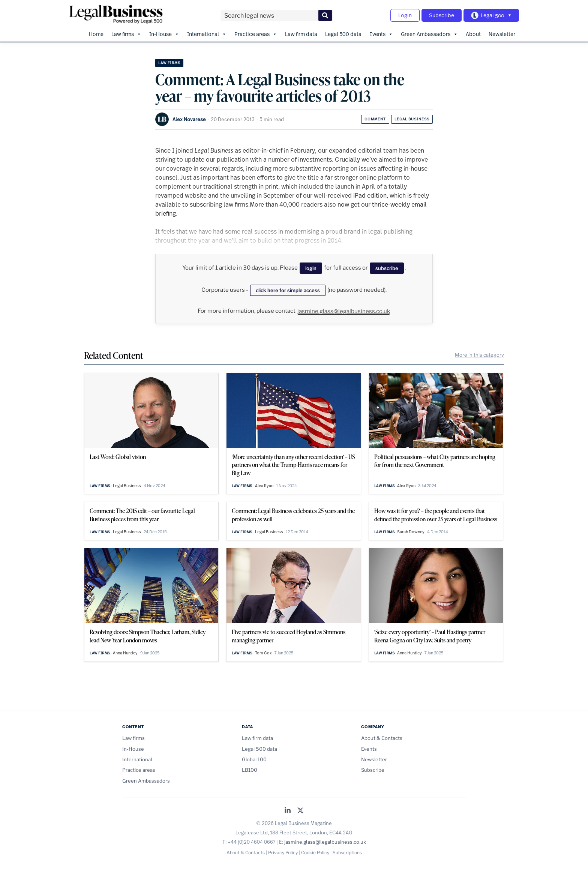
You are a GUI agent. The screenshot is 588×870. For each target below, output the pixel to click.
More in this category (479, 355)
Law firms (126, 34)
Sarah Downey (411, 532)
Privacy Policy (283, 853)
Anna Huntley (125, 653)
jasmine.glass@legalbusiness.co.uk (344, 311)
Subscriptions (347, 853)
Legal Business (412, 119)
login (311, 268)
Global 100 (254, 759)
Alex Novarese (189, 119)
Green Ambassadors (429, 34)
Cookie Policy (315, 853)
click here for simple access (288, 290)
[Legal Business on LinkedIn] (288, 811)
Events (381, 34)
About (473, 34)
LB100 (250, 770)
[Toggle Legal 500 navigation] (491, 15)
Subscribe (442, 15)
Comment (375, 119)
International (207, 34)
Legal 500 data (343, 34)
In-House (164, 34)
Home (96, 34)
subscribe (387, 268)
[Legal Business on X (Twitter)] (300, 811)
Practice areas (256, 34)
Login (405, 15)
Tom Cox (263, 653)
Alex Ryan (264, 486)
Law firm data (301, 34)
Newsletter (502, 34)
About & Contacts (382, 738)
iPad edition (370, 195)
